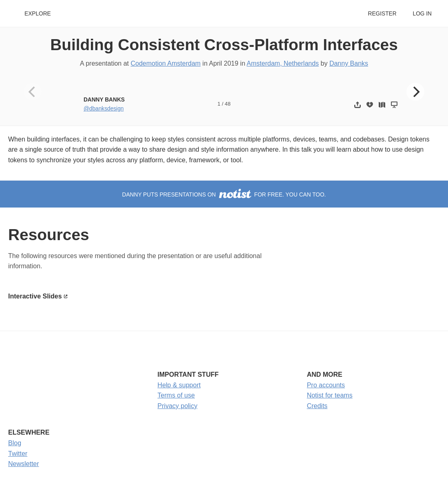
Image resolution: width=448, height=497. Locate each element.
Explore (38, 14)
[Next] (415, 92)
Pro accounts (326, 385)
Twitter (18, 454)
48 (227, 104)
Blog (15, 443)
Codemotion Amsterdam (166, 63)
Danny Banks (349, 63)
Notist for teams (330, 395)
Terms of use (176, 395)
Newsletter (24, 464)
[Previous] (33, 92)
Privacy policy (177, 406)
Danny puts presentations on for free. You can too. (224, 195)
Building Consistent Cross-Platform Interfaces (224, 45)
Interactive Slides (35, 296)
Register (382, 14)
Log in (422, 14)
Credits (317, 406)
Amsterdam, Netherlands (283, 63)
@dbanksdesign (104, 109)
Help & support (179, 385)
